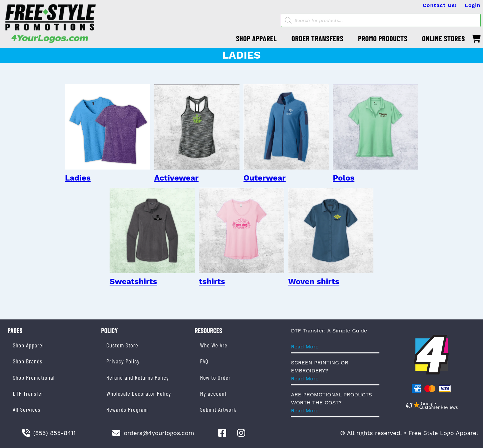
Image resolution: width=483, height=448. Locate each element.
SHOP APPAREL (256, 38)
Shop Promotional (34, 377)
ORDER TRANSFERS (317, 38)
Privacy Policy (123, 361)
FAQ (204, 361)
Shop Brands (28, 361)
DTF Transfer (28, 393)
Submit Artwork (218, 409)
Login (473, 5)
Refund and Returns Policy (137, 377)
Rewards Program (127, 409)
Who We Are (214, 345)
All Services (27, 409)
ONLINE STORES (444, 38)
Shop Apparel (28, 345)
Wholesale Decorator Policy (139, 393)
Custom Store (122, 345)
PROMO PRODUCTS (383, 38)
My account (213, 393)
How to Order (215, 377)
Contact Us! (440, 5)
